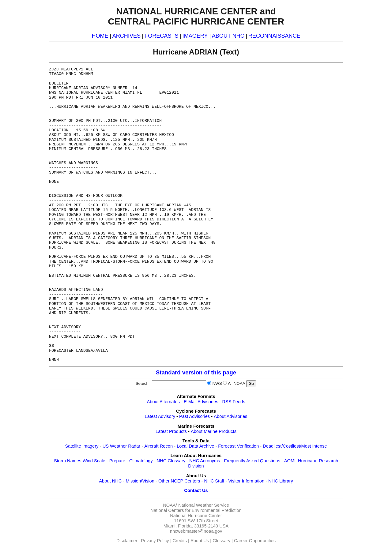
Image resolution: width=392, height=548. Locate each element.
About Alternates (164, 402)
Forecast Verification (238, 446)
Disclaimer (127, 541)
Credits (180, 541)
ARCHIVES (126, 36)
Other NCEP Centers (179, 481)
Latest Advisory (160, 416)
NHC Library (281, 481)
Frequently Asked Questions (252, 461)
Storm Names (68, 461)
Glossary (221, 541)
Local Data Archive (195, 446)
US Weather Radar (122, 446)
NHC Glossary (171, 461)
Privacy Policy (155, 541)
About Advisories (230, 416)
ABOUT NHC (228, 36)
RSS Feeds (234, 402)
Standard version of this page (196, 372)
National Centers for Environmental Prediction (196, 510)
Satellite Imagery (82, 446)
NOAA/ (170, 505)
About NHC (110, 481)
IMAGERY (195, 36)
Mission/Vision (140, 481)
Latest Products (171, 431)
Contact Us (196, 490)
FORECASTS (162, 36)
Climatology (141, 461)
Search (143, 383)
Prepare (117, 461)
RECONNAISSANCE (274, 36)
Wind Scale (94, 461)
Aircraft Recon (158, 446)
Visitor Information (246, 481)
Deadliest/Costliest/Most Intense (295, 446)
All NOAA (236, 383)
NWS (217, 383)
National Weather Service (204, 505)
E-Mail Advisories (201, 402)
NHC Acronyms (205, 461)
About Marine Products (214, 431)
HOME (100, 36)
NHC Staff (214, 481)
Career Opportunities (255, 541)
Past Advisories (194, 416)
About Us (200, 541)
